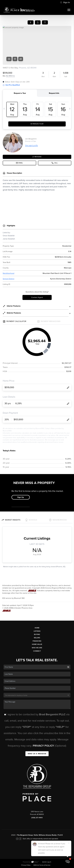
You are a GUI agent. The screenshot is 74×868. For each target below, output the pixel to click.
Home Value (37, 644)
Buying (37, 634)
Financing (37, 641)
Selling (37, 638)
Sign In (65, 2)
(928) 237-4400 (37, 818)
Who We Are (37, 648)
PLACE (60, 835)
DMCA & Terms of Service (42, 865)
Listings (37, 631)
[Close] (69, 843)
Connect (37, 651)
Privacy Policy (44, 746)
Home (37, 628)
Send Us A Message (37, 754)
